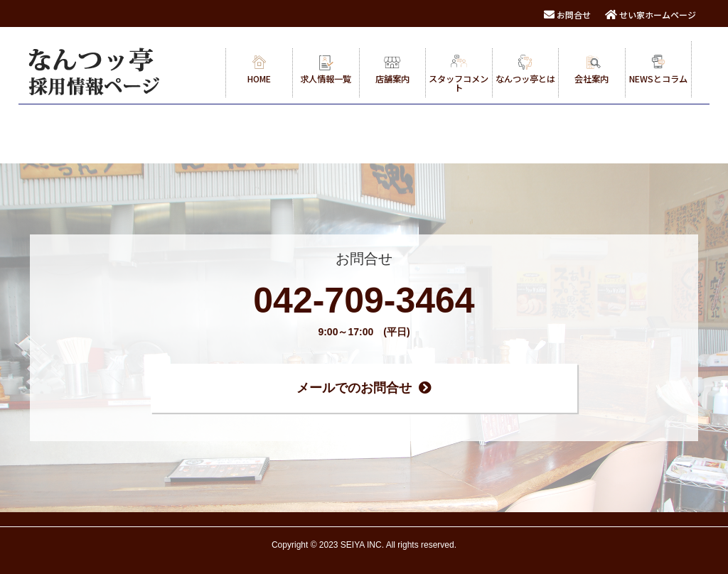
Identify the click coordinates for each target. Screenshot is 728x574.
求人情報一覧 (326, 70)
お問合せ (567, 15)
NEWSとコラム (658, 70)
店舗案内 (392, 70)
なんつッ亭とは (525, 70)
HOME (259, 70)
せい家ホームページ (651, 15)
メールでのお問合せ (364, 388)
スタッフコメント (459, 74)
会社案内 (591, 70)
